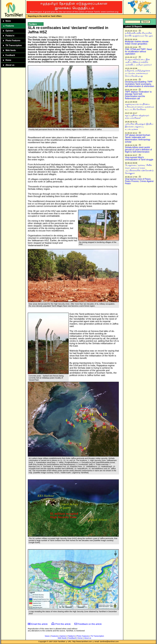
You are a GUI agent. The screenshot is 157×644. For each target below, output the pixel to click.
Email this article (39, 624)
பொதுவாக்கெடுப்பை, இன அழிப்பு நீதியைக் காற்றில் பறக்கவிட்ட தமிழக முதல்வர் (138, 62)
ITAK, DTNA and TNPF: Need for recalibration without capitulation (138, 52)
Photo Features (13, 41)
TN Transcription (14, 45)
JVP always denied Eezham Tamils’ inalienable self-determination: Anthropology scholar (138, 138)
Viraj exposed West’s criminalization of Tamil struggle (139, 158)
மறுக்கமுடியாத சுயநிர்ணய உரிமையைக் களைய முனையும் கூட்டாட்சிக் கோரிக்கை (140, 107)
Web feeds (11, 50)
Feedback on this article (90, 624)
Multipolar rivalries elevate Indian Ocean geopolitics (137, 43)
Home (8, 60)
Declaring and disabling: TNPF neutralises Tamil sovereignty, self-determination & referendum (140, 84)
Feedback (10, 55)
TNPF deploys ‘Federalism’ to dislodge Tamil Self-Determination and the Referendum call (138, 95)
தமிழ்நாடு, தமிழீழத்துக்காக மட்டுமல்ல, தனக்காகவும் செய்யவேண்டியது (137, 73)
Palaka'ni (10, 36)
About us (10, 65)
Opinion (9, 31)
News (8, 21)
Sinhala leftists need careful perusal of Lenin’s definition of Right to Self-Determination (138, 150)
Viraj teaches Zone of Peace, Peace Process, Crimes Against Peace (139, 181)
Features (10, 26)
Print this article (63, 624)
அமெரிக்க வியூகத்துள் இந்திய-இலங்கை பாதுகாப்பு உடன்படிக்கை (139, 127)
